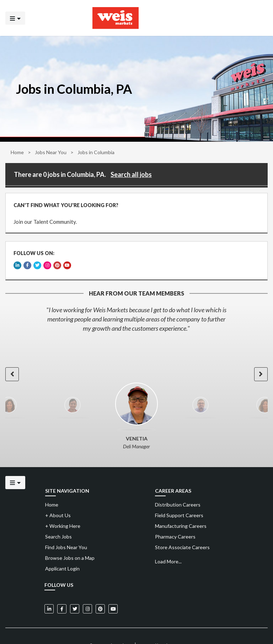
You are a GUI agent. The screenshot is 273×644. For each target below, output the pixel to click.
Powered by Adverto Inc (162, 632)
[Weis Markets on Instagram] (87, 596)
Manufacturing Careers (181, 513)
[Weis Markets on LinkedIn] (49, 596)
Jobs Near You (51, 152)
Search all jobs (131, 174)
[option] (136, 306)
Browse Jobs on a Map (70, 545)
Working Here (63, 513)
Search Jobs (58, 523)
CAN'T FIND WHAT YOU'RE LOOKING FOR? (63, 203)
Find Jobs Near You (66, 534)
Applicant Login (62, 555)
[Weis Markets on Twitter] (75, 596)
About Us (58, 502)
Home (17, 152)
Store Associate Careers (182, 534)
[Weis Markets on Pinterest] (100, 596)
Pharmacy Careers (175, 523)
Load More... (168, 548)
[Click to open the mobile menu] (15, 18)
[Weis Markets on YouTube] (113, 596)
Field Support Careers (179, 502)
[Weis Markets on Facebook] (62, 596)
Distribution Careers (178, 491)
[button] (12, 361)
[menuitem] (210, 492)
